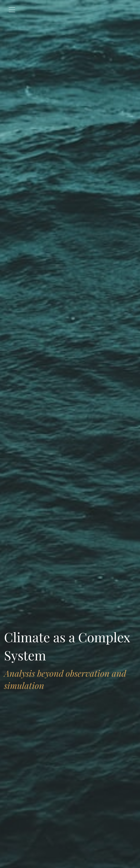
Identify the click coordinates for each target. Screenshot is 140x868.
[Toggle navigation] (12, 10)
